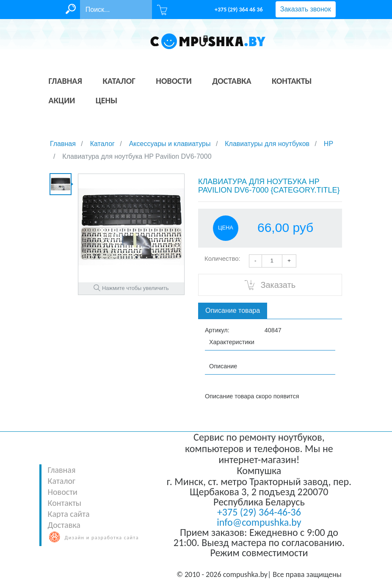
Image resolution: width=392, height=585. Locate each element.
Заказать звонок (306, 9)
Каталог (62, 481)
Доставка (64, 525)
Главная (62, 470)
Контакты (65, 503)
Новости (63, 492)
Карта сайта (69, 514)
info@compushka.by (259, 522)
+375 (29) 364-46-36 (259, 512)
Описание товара (233, 310)
